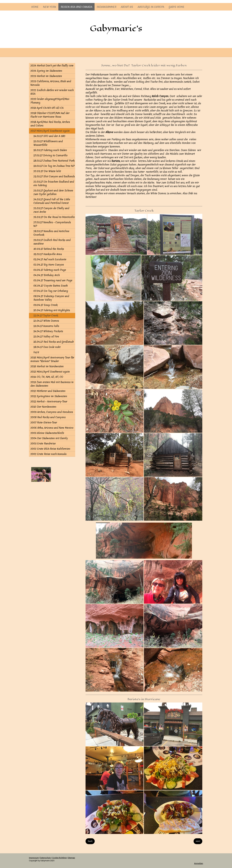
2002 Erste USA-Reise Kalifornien (50, 449)
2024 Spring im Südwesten (46, 71)
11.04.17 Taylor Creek (46, 315)
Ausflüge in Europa (151, 7)
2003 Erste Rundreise (43, 443)
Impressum (34, 858)
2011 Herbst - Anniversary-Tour (49, 401)
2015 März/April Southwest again (50, 372)
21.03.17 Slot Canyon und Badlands (54, 176)
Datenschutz (45, 858)
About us (127, 7)
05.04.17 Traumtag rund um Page (53, 280)
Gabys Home (177, 7)
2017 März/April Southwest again (50, 131)
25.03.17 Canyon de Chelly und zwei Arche (51, 210)
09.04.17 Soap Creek (46, 305)
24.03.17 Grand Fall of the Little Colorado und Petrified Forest (52, 201)
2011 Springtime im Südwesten (49, 396)
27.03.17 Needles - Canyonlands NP (52, 224)
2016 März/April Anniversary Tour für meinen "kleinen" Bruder (52, 359)
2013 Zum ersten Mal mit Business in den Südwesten (52, 384)
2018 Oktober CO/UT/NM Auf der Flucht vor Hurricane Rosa (50, 115)
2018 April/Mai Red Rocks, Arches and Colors (50, 124)
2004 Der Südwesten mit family (49, 438)
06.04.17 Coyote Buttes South (51, 286)
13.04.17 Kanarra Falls (46, 326)
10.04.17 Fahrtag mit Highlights (52, 310)
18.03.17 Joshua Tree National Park (54, 161)
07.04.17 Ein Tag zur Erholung (51, 291)
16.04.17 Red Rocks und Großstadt (54, 342)
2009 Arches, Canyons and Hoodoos (52, 412)
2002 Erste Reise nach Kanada (48, 454)
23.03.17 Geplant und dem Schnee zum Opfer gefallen (53, 192)
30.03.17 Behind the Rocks (49, 249)
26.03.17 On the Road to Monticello (54, 217)
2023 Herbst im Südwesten (46, 76)
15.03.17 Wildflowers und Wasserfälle (48, 143)
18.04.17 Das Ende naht (47, 347)
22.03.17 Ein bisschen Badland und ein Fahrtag (54, 183)
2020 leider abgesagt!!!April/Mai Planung (50, 101)
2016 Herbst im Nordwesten (47, 366)
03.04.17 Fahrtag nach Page (50, 270)
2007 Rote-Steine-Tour (44, 422)
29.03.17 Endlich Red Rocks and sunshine (52, 242)
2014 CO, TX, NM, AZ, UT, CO (47, 377)
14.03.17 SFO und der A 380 (49, 136)
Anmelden (199, 863)
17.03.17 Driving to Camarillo (50, 155)
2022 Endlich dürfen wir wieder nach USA (52, 92)
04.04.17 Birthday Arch (47, 275)
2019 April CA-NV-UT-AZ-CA (47, 108)
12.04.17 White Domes (46, 321)
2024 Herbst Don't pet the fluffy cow (52, 65)
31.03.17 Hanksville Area (48, 254)
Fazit (36, 352)
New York (50, 7)
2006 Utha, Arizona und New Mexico (52, 428)
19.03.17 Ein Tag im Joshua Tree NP (54, 166)
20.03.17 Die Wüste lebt (47, 171)
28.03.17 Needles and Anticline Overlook (51, 233)
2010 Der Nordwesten (43, 407)
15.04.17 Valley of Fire (46, 336)
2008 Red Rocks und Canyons (48, 417)
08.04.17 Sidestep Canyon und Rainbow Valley (51, 298)
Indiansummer (107, 7)
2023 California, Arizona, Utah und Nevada (51, 83)
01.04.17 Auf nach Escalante (50, 259)
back (90, 841)
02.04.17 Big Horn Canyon (49, 265)
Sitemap (72, 858)
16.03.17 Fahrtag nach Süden (50, 150)
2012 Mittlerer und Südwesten (48, 391)
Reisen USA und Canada (76, 7)
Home (35, 7)
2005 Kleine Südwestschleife (47, 433)
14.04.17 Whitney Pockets (48, 331)
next (198, 841)
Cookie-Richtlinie (59, 858)
